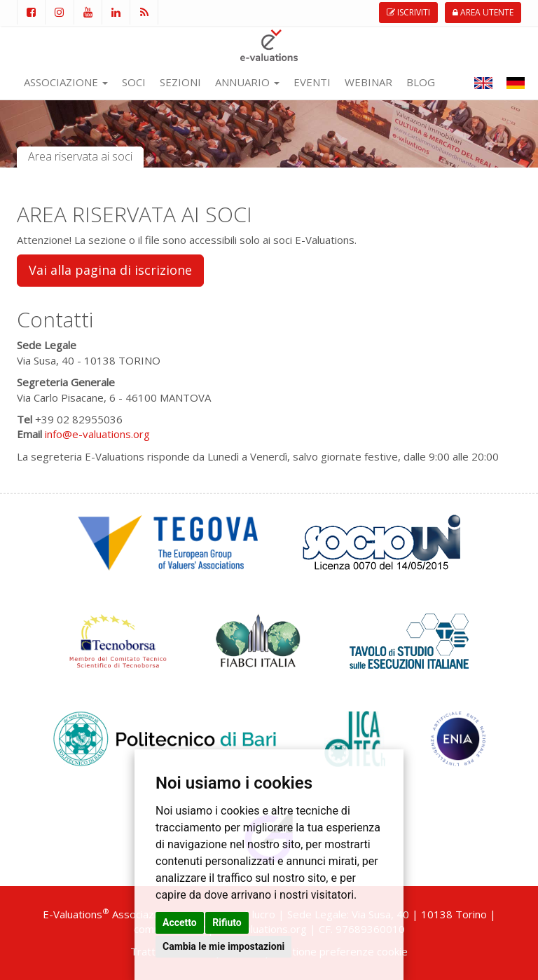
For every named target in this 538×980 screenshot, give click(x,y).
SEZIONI (180, 82)
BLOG (421, 82)
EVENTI (312, 82)
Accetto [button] (180, 923)
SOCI (134, 82)
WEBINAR (368, 82)
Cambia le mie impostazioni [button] (223, 946)
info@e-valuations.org (97, 434)
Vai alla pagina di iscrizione (110, 270)
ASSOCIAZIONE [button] (66, 82)
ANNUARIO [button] (247, 82)
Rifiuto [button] (227, 923)
